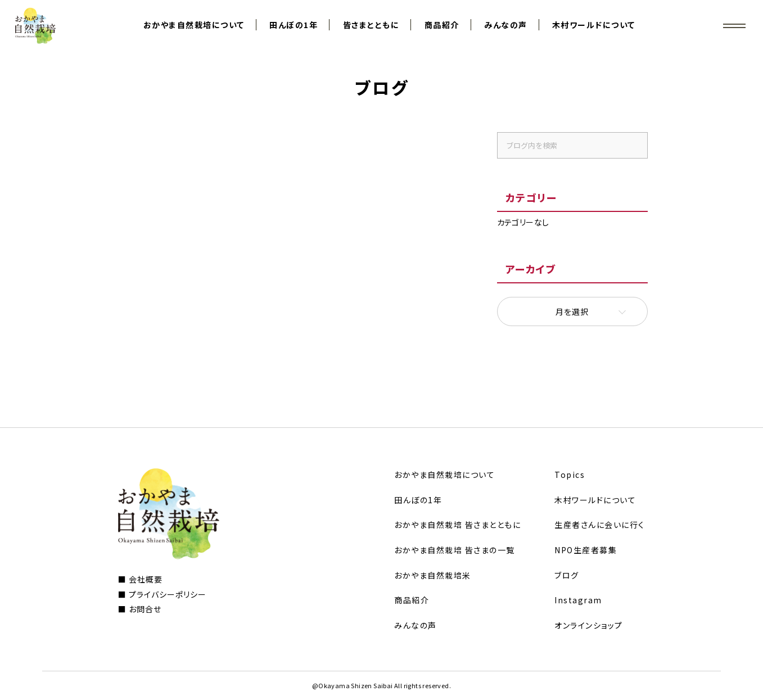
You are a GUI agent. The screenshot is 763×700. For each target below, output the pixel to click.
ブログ (567, 575)
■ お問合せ (140, 609)
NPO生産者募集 (586, 550)
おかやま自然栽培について (194, 25)
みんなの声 (506, 25)
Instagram (578, 600)
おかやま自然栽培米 (433, 575)
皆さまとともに (371, 25)
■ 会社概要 (140, 579)
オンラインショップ (589, 625)
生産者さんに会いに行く (600, 525)
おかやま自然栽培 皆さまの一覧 (455, 550)
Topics (570, 475)
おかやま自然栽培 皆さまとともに (457, 525)
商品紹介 (442, 25)
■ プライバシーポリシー (162, 594)
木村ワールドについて (594, 25)
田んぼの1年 (294, 25)
